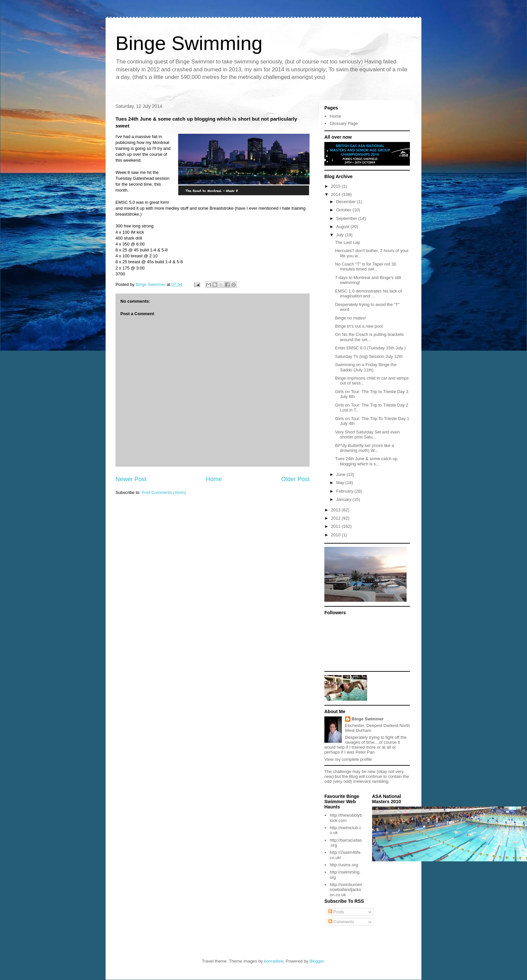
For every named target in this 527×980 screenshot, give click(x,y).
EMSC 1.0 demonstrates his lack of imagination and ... (368, 294)
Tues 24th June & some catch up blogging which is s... (366, 461)
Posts (336, 912)
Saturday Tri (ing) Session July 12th (369, 356)
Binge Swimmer (368, 719)
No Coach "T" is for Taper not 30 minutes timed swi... (365, 267)
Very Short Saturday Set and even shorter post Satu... (367, 435)
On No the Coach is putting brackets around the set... (369, 337)
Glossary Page (344, 123)
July (341, 235)
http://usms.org (344, 865)
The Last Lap (347, 242)
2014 (336, 194)
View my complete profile (348, 759)
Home (214, 479)
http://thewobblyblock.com (346, 818)
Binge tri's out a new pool (359, 326)
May (341, 483)
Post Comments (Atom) (164, 492)
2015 (336, 186)
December (347, 202)
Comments (341, 922)
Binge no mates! (350, 318)
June (341, 474)
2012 (336, 518)
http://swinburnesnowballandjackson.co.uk (346, 890)
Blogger (317, 961)
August (343, 227)
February (345, 491)
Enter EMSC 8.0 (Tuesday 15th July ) (370, 348)
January (344, 499)
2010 (336, 535)
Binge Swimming (189, 43)
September (347, 218)
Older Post (295, 479)
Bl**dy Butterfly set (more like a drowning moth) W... (364, 448)
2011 (336, 526)
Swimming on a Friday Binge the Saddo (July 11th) (366, 367)
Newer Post (131, 479)
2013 (336, 510)
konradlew (274, 961)
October (344, 210)
